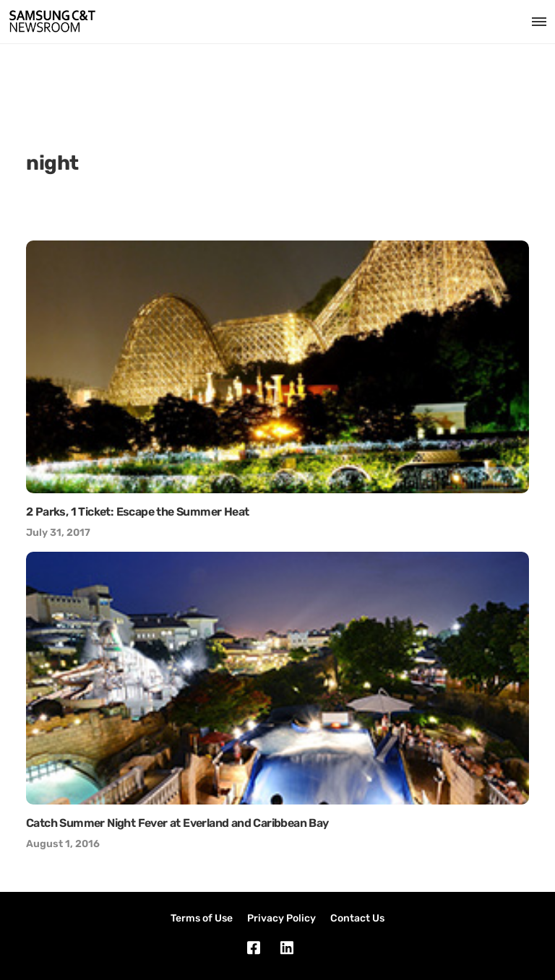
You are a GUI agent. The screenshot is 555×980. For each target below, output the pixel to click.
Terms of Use (202, 918)
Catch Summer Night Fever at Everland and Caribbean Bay (177, 823)
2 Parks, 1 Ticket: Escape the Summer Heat (137, 512)
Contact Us (357, 918)
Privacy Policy (281, 918)
